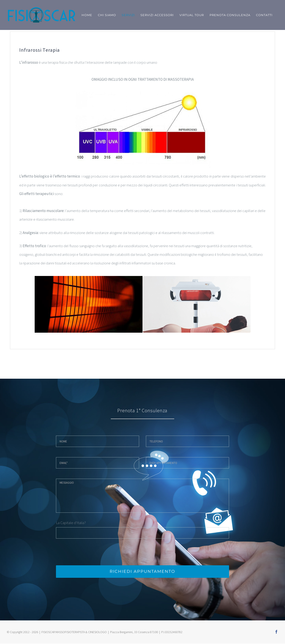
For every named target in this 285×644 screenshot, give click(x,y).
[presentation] (90, 552)
